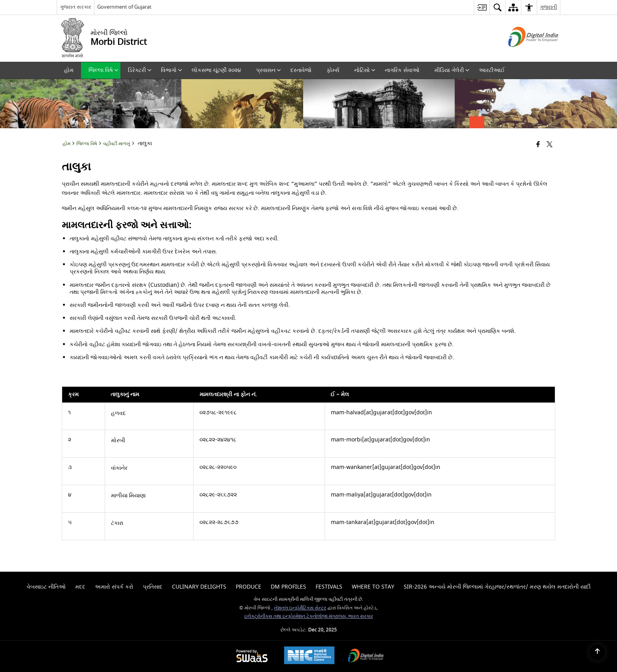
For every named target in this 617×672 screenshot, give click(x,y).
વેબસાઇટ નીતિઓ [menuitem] (46, 587)
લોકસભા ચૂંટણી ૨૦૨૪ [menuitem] (216, 70)
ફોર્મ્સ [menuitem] (333, 70)
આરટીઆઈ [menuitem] (492, 70)
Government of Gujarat (124, 7)
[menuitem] (482, 7)
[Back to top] (597, 652)
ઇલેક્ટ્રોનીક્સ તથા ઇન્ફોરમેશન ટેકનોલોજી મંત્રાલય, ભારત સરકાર (309, 616)
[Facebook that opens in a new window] (538, 145)
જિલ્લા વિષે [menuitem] (103, 70)
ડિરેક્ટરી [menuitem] (140, 70)
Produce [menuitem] (248, 587)
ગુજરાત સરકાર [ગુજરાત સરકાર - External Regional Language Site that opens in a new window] (76, 7)
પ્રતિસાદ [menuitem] (153, 587)
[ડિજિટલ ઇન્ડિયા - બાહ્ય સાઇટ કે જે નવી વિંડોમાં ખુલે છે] (524, 54)
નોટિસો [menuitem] (365, 70)
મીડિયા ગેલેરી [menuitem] (452, 70)
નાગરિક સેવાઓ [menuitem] (402, 70)
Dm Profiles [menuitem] (288, 587)
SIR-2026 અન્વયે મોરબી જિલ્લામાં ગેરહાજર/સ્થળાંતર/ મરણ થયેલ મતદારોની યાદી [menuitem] (497, 587)
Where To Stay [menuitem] (373, 587)
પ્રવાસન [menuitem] (269, 70)
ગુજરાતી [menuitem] (549, 7)
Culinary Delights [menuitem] (199, 587)
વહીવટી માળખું (117, 144)
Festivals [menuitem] (329, 587)
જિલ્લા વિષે (87, 144)
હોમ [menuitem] (69, 70)
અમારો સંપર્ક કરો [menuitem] (114, 587)
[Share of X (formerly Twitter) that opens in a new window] (550, 145)
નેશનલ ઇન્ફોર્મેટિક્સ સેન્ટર (300, 608)
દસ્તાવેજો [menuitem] (301, 70)
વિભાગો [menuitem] (172, 70)
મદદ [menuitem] (80, 587)
